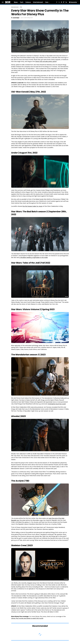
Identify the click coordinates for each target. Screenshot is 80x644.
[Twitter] (59, 2)
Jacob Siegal (16, 18)
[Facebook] (57, 2)
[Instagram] (61, 2)
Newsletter (73, 2)
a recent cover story (40, 71)
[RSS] (66, 2)
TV (21, 7)
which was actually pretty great (46, 62)
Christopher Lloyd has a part (57, 404)
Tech (22, 2)
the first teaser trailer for (32, 206)
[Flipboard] (64, 2)
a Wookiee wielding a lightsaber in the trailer (34, 258)
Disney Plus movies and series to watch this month (27, 619)
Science (28, 2)
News (16, 2)
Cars (47, 2)
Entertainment (38, 2)
